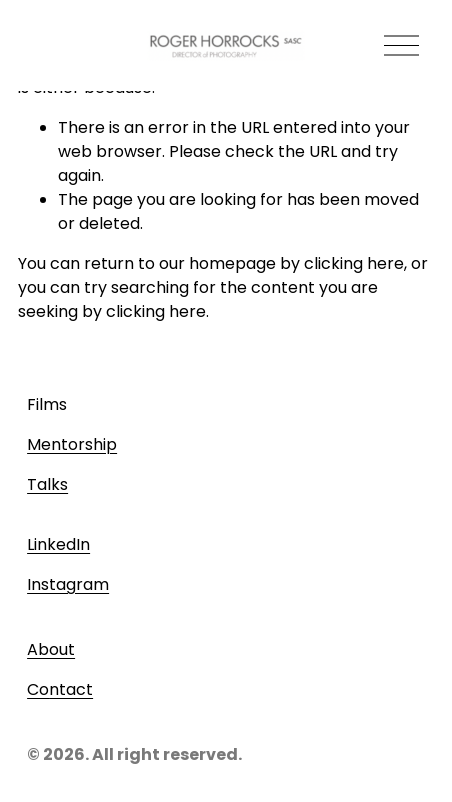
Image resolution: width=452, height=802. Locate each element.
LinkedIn (58, 544)
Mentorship (72, 444)
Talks (47, 484)
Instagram (68, 584)
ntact (71, 689)
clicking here (354, 263)
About (51, 649)
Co (38, 689)
